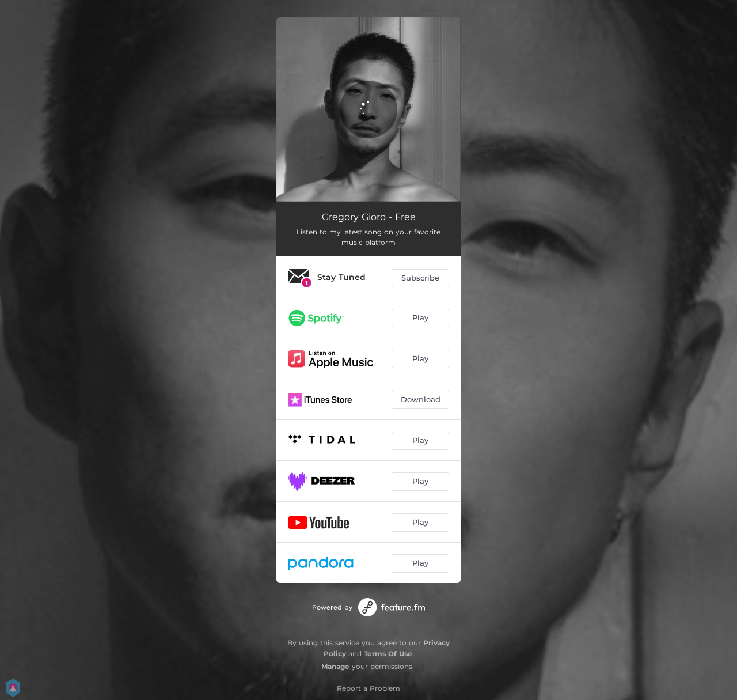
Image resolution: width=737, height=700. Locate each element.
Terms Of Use (388, 654)
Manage (335, 666)
